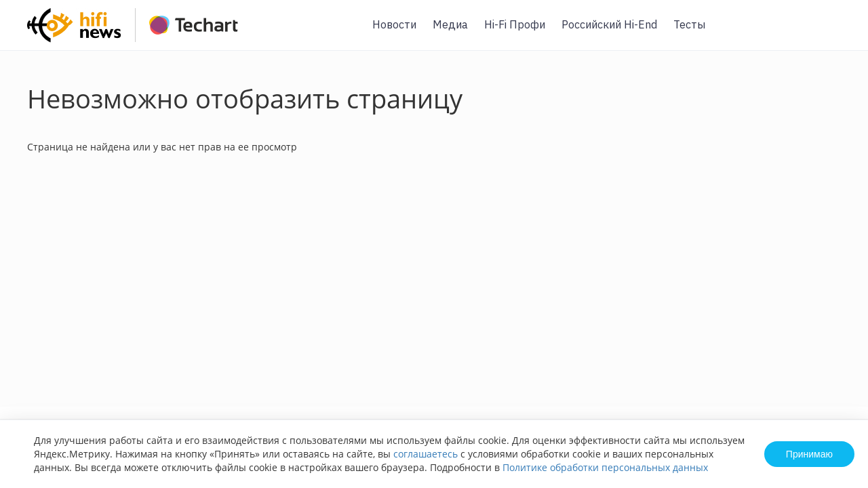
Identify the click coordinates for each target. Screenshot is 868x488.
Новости (394, 24)
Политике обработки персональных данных (605, 467)
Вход (837, 33)
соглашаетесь (426, 454)
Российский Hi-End (609, 24)
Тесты (689, 24)
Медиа (450, 24)
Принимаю (809, 454)
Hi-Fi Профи (515, 24)
